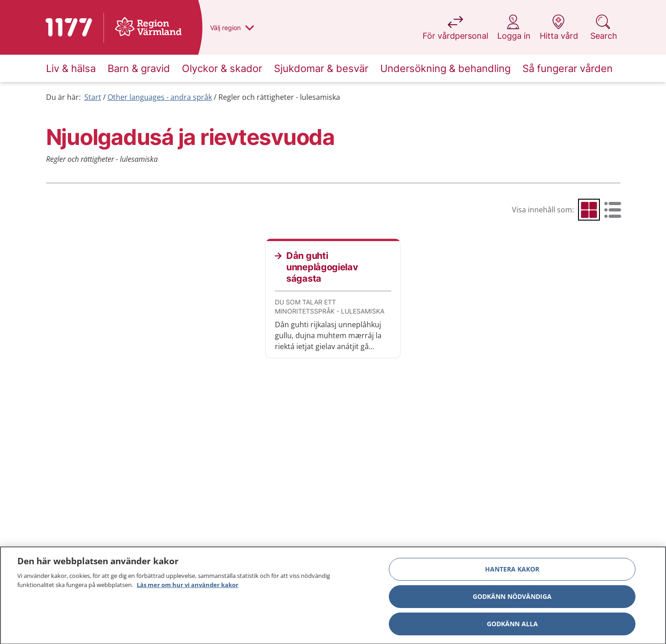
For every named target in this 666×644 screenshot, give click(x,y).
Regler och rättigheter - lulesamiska (279, 97)
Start (93, 97)
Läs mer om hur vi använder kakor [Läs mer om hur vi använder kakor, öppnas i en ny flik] (188, 587)
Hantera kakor (512, 572)
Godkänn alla (512, 626)
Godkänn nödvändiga (512, 599)
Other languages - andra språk (160, 97)
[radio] (589, 210)
